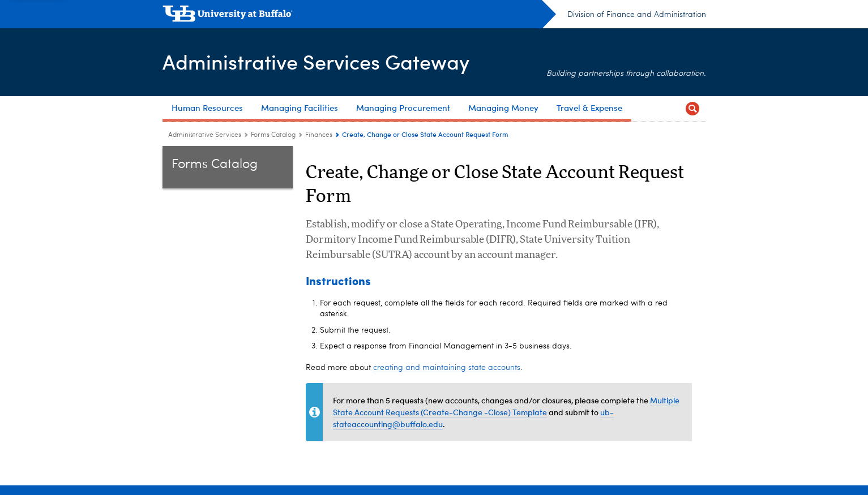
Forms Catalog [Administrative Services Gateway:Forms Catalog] (273, 135)
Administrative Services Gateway (316, 61)
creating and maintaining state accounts (447, 368)
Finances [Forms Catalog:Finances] (319, 135)
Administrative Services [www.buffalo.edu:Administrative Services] (205, 135)
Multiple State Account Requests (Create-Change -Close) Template (506, 406)
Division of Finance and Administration (637, 15)
